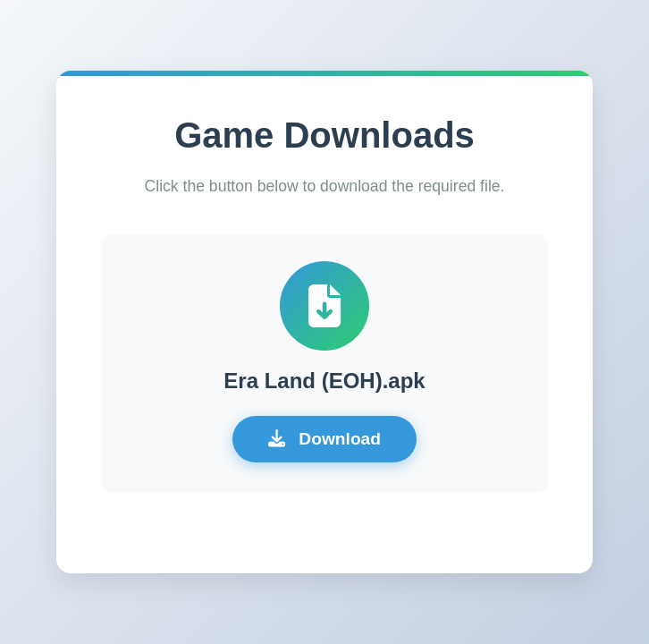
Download (324, 439)
